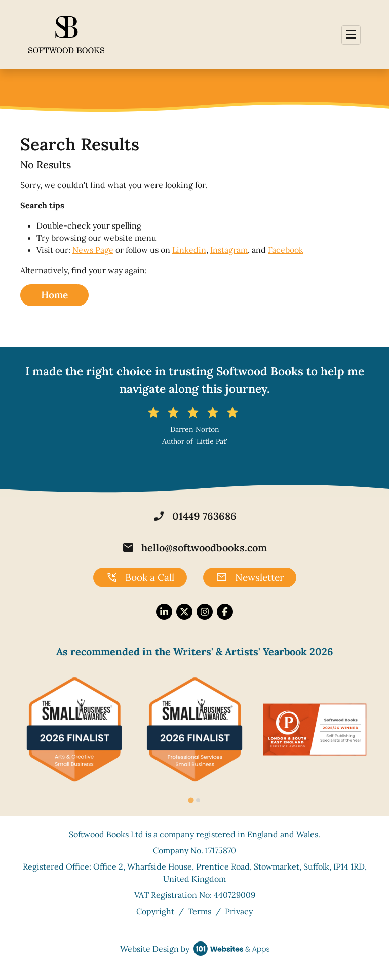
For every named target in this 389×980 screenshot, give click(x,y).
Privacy (239, 911)
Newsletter (250, 578)
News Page (93, 250)
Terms (200, 911)
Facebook (286, 250)
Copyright (155, 911)
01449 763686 (195, 516)
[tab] (191, 800)
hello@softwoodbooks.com (194, 548)
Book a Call (140, 578)
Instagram (229, 250)
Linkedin (189, 250)
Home (54, 295)
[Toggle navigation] (351, 35)
